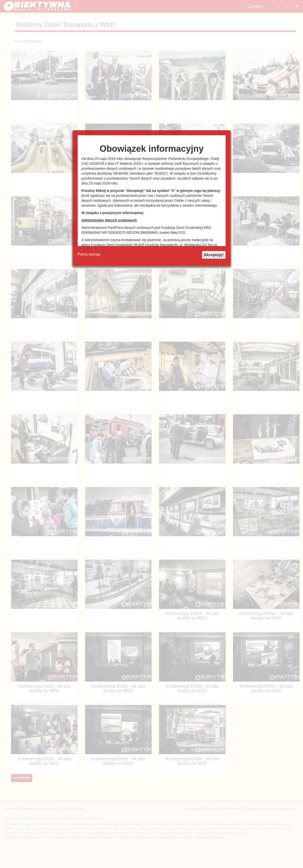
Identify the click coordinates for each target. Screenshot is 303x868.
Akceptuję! (214, 255)
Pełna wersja (89, 254)
